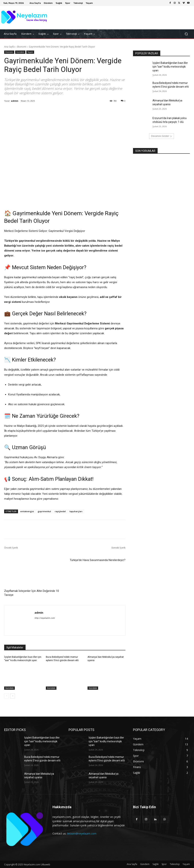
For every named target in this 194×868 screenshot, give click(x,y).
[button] (186, 34)
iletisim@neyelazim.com (82, 833)
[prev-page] (7, 696)
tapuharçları (76, 511)
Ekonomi (22, 47)
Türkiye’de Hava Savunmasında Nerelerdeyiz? (98, 560)
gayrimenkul (44, 511)
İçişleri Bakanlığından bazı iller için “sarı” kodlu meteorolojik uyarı (170, 67)
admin (15, 101)
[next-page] (13, 696)
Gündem (20, 52)
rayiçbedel (60, 511)
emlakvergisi (27, 511)
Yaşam (30, 52)
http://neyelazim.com (45, 618)
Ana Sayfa (9, 47)
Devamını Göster (162, 136)
